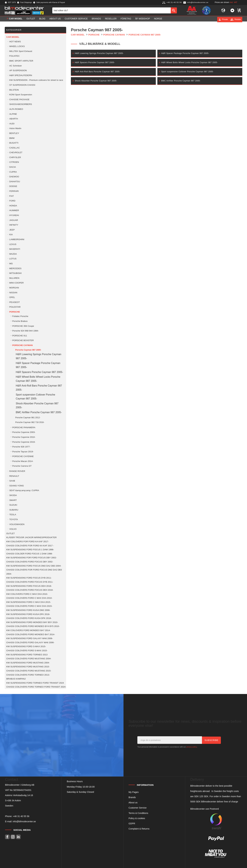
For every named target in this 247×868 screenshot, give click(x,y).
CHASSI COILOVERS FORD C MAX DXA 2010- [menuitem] (29, 598)
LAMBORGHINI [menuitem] (17, 239)
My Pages (134, 792)
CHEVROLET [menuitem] (16, 152)
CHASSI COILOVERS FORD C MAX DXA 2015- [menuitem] (29, 606)
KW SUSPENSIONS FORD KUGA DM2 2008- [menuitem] (28, 610)
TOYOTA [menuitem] (14, 519)
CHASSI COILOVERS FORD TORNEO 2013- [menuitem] (28, 675)
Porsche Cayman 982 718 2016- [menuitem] (30, 422)
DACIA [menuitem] (13, 167)
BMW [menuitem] (12, 138)
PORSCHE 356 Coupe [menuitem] (23, 326)
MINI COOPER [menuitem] (16, 283)
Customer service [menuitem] (76, 19)
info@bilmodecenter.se (24, 821)
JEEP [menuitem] (12, 230)
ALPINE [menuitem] (13, 114)
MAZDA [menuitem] (13, 254)
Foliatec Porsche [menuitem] (20, 316)
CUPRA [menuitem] (13, 172)
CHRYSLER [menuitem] (15, 157)
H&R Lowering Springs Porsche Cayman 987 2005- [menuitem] (39, 356)
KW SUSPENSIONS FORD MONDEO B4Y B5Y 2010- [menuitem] (32, 622)
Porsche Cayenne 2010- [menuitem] (24, 437)
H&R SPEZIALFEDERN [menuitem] (21, 75)
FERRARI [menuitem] (14, 191)
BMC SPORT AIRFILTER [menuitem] (21, 61)
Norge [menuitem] (158, 19)
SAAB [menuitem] (12, 481)
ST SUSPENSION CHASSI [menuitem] (22, 85)
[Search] (174, 11)
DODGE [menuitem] (13, 186)
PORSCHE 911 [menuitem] (20, 336)
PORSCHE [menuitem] (15, 312)
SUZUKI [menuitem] (13, 505)
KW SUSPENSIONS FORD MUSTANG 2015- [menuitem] (28, 667)
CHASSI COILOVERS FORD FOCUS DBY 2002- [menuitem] (30, 562)
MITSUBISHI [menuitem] (15, 273)
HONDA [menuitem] (13, 206)
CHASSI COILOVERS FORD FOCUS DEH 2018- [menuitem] (30, 590)
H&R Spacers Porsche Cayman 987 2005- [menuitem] (39, 372)
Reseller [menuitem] (111, 19)
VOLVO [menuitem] (13, 529)
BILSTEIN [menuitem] (14, 90)
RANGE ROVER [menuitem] (17, 471)
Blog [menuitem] (42, 19)
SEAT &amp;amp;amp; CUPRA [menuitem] (24, 490)
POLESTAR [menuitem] (15, 307)
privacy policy (192, 747)
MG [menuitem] (11, 264)
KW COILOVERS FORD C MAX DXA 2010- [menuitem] (27, 594)
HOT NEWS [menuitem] (15, 42)
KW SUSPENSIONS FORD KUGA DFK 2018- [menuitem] (28, 614)
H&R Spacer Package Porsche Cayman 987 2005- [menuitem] (38, 365)
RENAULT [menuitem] (14, 476)
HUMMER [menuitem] (14, 210)
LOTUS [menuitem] (13, 259)
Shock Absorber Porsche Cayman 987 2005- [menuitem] (37, 406)
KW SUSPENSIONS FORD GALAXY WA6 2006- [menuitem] (30, 638)
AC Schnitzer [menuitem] (16, 66)
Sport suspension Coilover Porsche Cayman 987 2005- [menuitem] (35, 397)
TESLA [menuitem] (13, 515)
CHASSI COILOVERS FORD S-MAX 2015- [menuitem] (27, 651)
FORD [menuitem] (12, 201)
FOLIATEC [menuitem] (14, 56)
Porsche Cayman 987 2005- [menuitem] (28, 350)
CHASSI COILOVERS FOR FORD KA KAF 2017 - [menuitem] (30, 546)
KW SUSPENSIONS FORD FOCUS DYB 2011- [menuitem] (29, 578)
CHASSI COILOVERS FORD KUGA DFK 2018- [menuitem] (29, 618)
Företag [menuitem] (126, 19)
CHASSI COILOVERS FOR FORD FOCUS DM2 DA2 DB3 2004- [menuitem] (34, 572)
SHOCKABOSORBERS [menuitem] (21, 104)
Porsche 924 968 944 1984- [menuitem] (26, 331)
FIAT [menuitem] (11, 196)
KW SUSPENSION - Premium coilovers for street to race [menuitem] (36, 80)
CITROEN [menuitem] (14, 162)
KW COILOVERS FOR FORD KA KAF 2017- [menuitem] (28, 542)
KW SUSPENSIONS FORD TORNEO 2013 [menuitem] (27, 655)
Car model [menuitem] (16, 19)
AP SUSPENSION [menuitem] (18, 70)
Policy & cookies (137, 818)
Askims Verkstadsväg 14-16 (19, 795)
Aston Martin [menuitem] (15, 128)
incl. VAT (234, 2)
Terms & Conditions (138, 813)
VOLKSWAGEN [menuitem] (17, 524)
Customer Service (138, 808)
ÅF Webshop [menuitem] (143, 19)
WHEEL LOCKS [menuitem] (17, 46)
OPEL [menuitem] (12, 297)
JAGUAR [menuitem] (14, 220)
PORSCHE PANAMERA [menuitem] (24, 427)
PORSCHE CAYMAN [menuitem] (22, 345)
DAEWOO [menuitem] (14, 177)
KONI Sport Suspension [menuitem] (21, 95)
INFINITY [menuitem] (14, 225)
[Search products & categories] (112, 11)
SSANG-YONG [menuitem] (17, 486)
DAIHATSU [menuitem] (15, 182)
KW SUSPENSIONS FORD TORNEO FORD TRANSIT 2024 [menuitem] (35, 683)
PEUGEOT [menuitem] (14, 302)
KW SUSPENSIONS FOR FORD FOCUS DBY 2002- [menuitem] (32, 558)
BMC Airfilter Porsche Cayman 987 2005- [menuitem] (39, 412)
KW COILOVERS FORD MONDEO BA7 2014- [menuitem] (28, 630)
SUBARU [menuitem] (14, 510)
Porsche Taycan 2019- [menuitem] (23, 452)
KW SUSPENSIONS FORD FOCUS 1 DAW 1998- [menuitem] (30, 550)
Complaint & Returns (139, 829)
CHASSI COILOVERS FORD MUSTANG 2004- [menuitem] (29, 659)
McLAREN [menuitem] (14, 278)
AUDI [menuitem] (12, 124)
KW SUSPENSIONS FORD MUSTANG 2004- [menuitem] (28, 663)
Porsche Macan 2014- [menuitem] (23, 461)
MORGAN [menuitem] (14, 288)
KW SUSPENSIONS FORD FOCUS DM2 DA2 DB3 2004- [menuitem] (34, 566)
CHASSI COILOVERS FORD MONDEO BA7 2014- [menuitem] (31, 634)
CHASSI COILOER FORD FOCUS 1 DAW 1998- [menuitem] (29, 554)
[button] (232, 11)
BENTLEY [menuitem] (14, 133)
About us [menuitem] (55, 19)
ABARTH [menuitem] (14, 119)
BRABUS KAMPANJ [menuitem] (16, 679)
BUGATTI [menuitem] (14, 143)
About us (133, 803)
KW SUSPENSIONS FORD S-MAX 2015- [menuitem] (26, 646)
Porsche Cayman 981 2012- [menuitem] (28, 418)
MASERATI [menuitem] (15, 249)
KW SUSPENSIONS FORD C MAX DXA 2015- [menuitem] (29, 602)
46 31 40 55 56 (22, 816)
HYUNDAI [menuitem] (14, 215)
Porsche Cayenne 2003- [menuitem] (24, 432)
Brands (132, 797)
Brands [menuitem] (96, 19)
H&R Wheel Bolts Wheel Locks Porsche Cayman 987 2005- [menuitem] (38, 379)
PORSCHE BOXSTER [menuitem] (23, 340)
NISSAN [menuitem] (13, 293)
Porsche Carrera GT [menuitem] (22, 466)
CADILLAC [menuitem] (14, 148)
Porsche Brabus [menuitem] (20, 321)
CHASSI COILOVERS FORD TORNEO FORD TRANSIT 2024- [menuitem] (36, 687)
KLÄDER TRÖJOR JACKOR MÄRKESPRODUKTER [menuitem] (31, 537)
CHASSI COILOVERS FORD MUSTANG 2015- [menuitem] (29, 671)
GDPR (132, 824)
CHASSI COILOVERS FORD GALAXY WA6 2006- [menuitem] (30, 642)
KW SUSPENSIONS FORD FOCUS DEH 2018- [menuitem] (29, 586)
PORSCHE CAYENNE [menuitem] (23, 456)
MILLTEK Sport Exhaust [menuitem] (21, 51)
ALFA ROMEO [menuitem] (16, 109)
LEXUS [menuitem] (13, 244)
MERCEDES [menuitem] (15, 268)
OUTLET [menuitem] (31, 19)
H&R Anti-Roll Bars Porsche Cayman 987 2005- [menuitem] (39, 388)
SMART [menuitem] (13, 500)
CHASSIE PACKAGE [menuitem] (19, 99)
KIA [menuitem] (11, 235)
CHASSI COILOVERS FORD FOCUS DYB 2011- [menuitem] (30, 582)
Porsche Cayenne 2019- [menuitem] (24, 442)
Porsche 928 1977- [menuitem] (21, 447)
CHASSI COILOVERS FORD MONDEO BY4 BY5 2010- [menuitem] (33, 626)
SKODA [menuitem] (13, 495)
